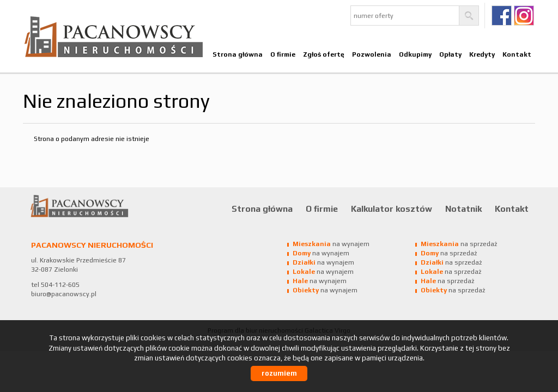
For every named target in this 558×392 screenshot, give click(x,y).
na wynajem (331, 244)
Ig (524, 16)
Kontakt (517, 54)
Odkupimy (415, 54)
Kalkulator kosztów (392, 209)
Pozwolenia (372, 54)
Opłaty (450, 54)
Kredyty (482, 54)
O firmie (283, 54)
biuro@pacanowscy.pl (64, 294)
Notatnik (463, 209)
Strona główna (238, 54)
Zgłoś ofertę (324, 54)
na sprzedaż (459, 244)
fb (502, 16)
